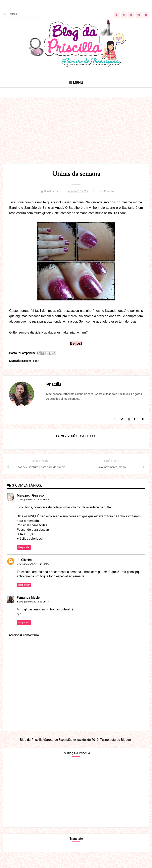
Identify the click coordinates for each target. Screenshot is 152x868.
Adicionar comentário (24, 635)
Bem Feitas (51, 191)
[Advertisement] (76, 135)
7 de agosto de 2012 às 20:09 (33, 564)
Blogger (126, 740)
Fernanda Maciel (28, 598)
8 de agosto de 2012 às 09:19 (33, 602)
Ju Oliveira (24, 560)
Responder (24, 547)
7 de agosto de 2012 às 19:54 (33, 500)
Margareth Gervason (31, 496)
